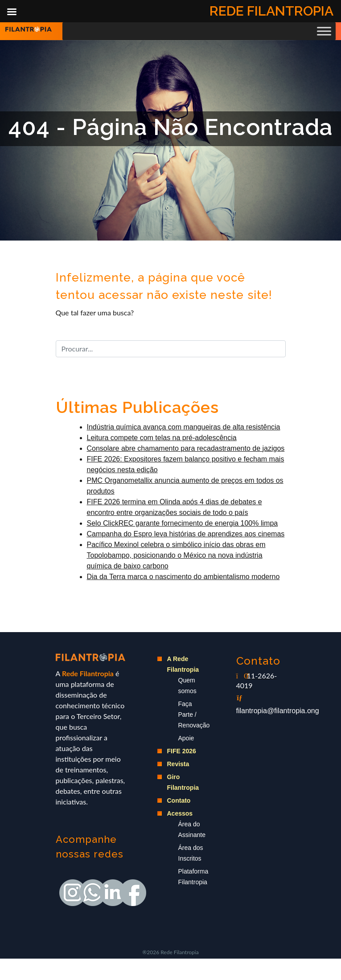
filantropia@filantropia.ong (278, 711)
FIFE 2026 (182, 751)
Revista (178, 764)
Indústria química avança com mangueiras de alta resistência (184, 427)
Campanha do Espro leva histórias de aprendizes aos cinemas (186, 534)
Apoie (186, 738)
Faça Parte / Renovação (194, 715)
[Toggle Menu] (324, 31)
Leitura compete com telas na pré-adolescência (162, 438)
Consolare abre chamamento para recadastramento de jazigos (186, 448)
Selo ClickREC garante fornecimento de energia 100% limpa (183, 523)
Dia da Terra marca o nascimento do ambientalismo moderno (183, 577)
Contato (179, 800)
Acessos (180, 813)
